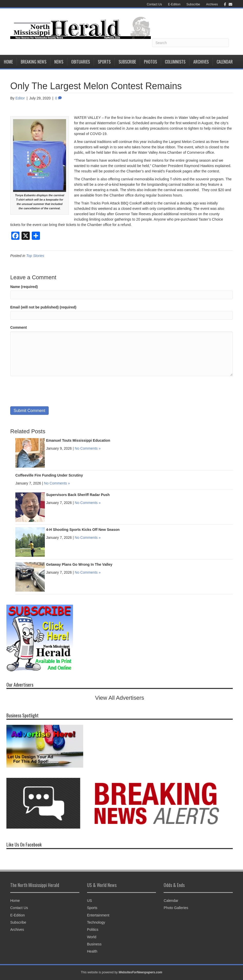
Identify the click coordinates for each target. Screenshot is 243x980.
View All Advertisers (120, 698)
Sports (104, 62)
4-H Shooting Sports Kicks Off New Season (83, 530)
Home (8, 62)
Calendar (225, 62)
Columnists (175, 62)
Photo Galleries (176, 908)
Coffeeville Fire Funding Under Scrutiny (49, 475)
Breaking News (34, 62)
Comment (19, 327)
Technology (96, 922)
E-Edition (174, 4)
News (59, 62)
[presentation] (49, 391)
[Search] (191, 43)
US (89, 901)
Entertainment (98, 915)
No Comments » (88, 448)
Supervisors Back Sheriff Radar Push (78, 495)
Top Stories (35, 256)
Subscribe (193, 4)
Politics (93, 930)
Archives (212, 4)
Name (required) (24, 287)
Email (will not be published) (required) (43, 307)
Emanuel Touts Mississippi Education (78, 440)
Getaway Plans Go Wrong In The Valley (79, 564)
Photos (150, 62)
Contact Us (154, 4)
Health (92, 951)
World (92, 937)
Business (94, 944)
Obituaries (81, 62)
